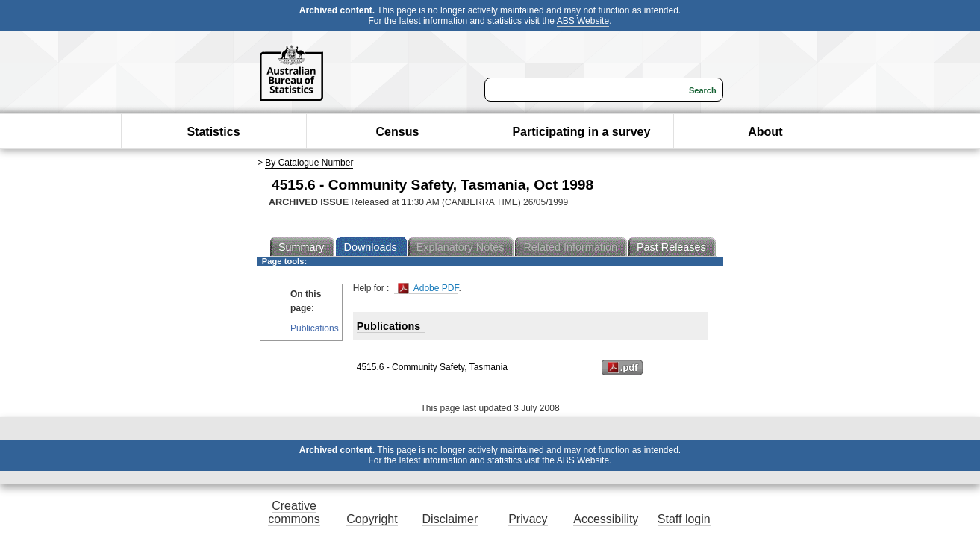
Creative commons (294, 512)
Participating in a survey (581, 132)
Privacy (528, 519)
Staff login (684, 519)
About (765, 132)
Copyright (372, 519)
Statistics (213, 132)
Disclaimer (450, 519)
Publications (315, 328)
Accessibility (606, 519)
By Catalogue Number (309, 163)
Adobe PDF (428, 288)
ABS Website (583, 21)
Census (398, 132)
